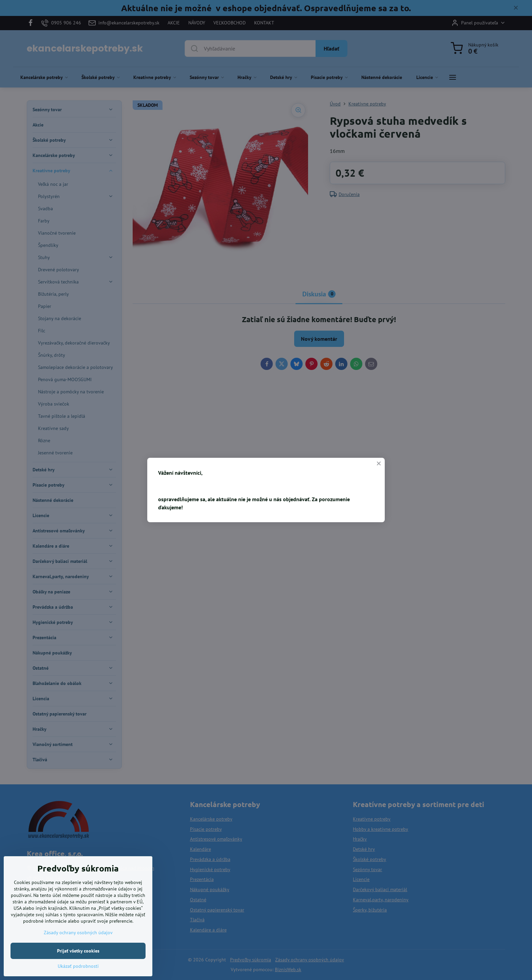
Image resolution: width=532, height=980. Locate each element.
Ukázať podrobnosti (78, 966)
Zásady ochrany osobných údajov (78, 933)
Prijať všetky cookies (78, 951)
